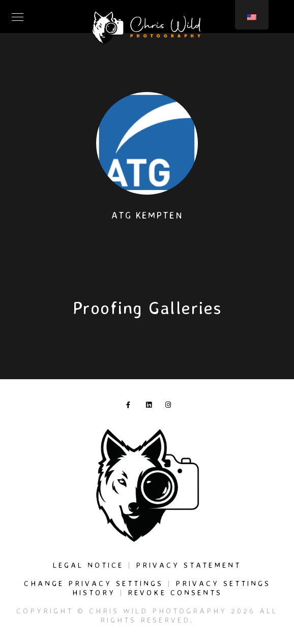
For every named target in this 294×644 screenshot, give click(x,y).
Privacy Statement (188, 565)
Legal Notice (88, 565)
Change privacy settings (94, 583)
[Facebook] (131, 407)
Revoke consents (175, 592)
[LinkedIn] (151, 407)
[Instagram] (170, 407)
